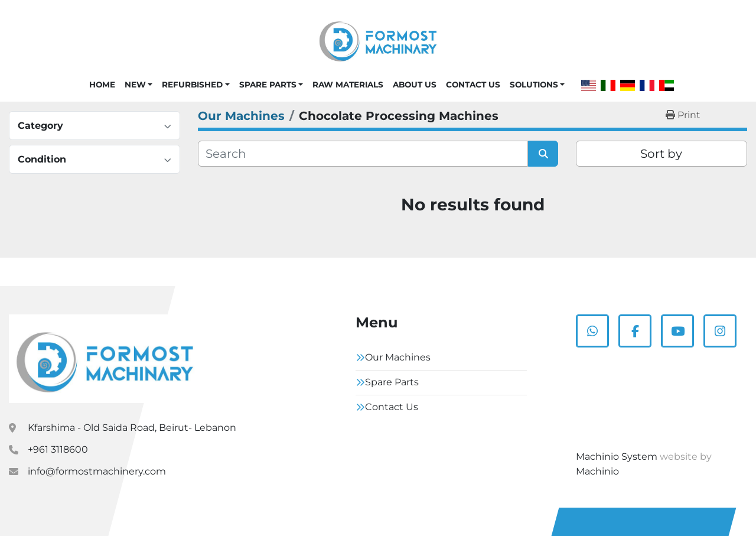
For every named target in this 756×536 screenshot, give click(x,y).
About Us (415, 85)
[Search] (363, 154)
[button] (139, 85)
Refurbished (192, 85)
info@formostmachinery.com (97, 471)
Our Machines (398, 357)
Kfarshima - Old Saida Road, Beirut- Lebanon (132, 428)
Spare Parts (268, 85)
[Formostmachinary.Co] (105, 359)
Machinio (597, 471)
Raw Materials (348, 85)
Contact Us (473, 85)
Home (102, 85)
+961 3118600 (58, 449)
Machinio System (617, 457)
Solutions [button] (534, 85)
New (135, 85)
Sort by (661, 154)
